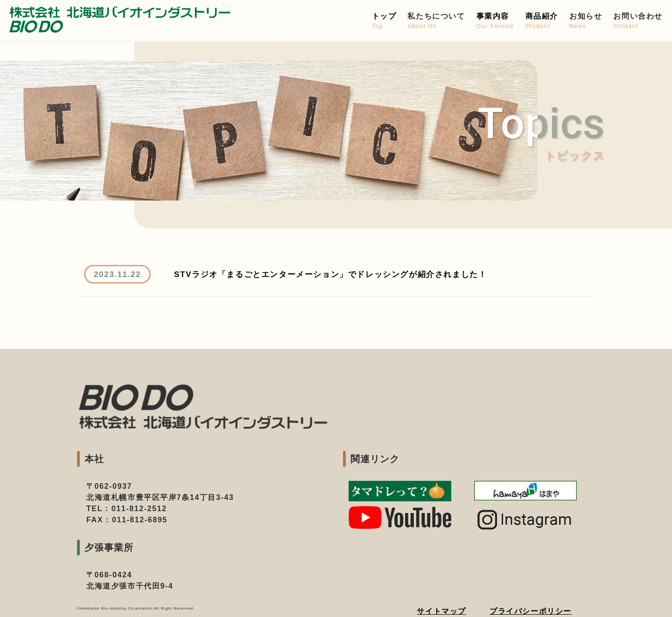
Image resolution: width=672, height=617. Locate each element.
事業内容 (495, 21)
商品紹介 (542, 21)
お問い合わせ (638, 21)
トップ (384, 21)
